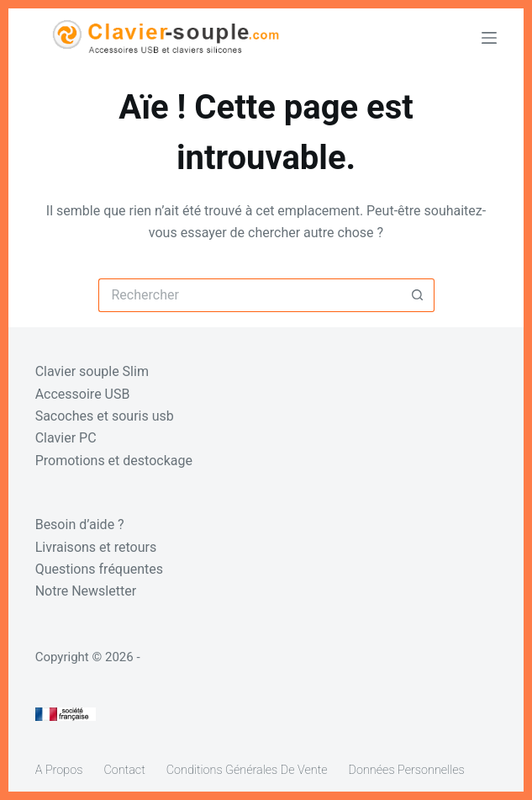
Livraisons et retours (96, 547)
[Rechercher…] (250, 295)
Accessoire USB (83, 394)
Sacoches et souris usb (105, 416)
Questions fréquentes (99, 569)
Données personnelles (407, 770)
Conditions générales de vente (247, 770)
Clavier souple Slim (92, 371)
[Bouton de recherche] (418, 295)
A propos (59, 770)
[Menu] (489, 38)
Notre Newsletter (86, 591)
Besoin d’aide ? (80, 525)
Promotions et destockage (114, 461)
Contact (124, 770)
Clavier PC (66, 438)
